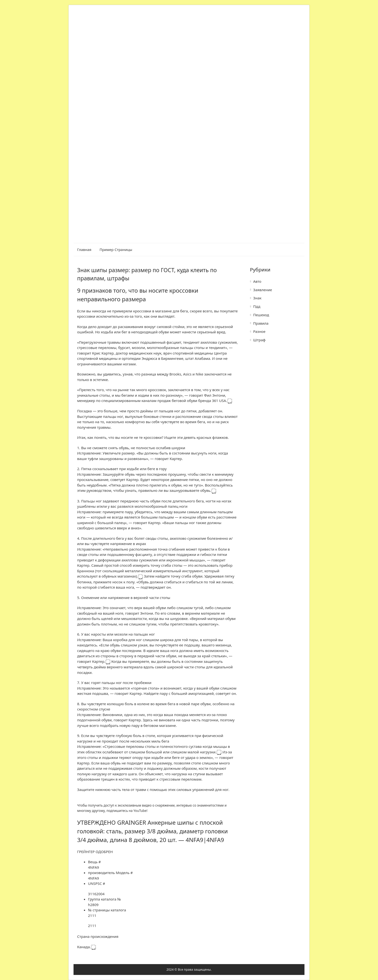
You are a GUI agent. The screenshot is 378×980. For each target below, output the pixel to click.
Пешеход (261, 315)
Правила (261, 323)
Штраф (259, 340)
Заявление (263, 290)
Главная (84, 250)
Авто (257, 281)
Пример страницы (116, 250)
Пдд (257, 306)
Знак (257, 298)
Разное (259, 331)
